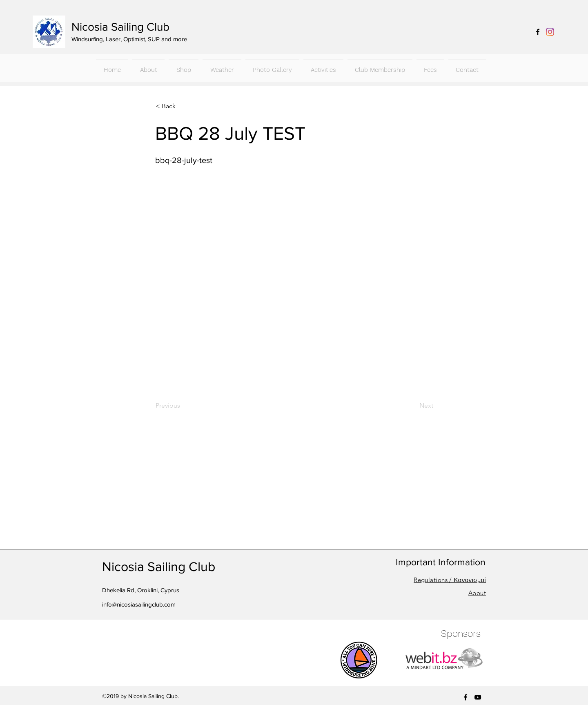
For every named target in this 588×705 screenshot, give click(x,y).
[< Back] (183, 106)
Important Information (441, 562)
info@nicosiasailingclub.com (139, 604)
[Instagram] (550, 32)
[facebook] (538, 32)
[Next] (413, 406)
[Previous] (183, 406)
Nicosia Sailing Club (120, 27)
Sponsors (461, 634)
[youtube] (478, 697)
